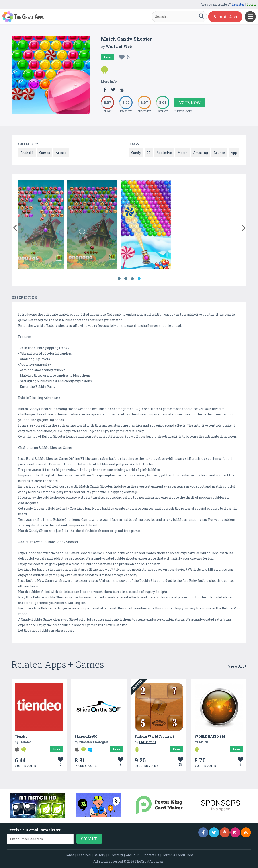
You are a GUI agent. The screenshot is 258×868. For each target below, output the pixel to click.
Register (238, 4)
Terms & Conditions (178, 855)
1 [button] (119, 279)
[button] (15, 227)
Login (251, 4)
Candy (136, 153)
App (234, 153)
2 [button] (126, 279)
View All (237, 666)
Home (69, 855)
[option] (45, 226)
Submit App (225, 17)
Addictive (164, 153)
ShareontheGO (86, 736)
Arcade (61, 153)
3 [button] (132, 279)
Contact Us (151, 855)
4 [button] (139, 279)
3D (149, 153)
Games (45, 153)
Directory (116, 855)
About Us (133, 855)
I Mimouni (148, 742)
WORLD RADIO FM (210, 736)
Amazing (201, 153)
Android (27, 153)
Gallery (100, 855)
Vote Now (190, 102)
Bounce (219, 153)
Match (183, 153)
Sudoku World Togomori (154, 736)
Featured (84, 855)
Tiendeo (21, 736)
